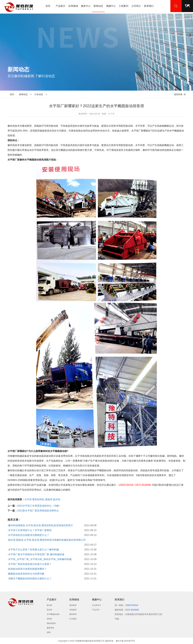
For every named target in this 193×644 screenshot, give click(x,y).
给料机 (49, 619)
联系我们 (149, 6)
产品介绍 (96, 610)
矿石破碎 (73, 619)
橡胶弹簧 (50, 628)
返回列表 (178, 94)
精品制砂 (73, 605)
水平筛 (111, 114)
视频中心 (111, 6)
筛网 (49, 632)
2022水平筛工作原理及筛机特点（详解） (39, 506)
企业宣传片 (96, 605)
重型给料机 (38, 499)
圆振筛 (49, 499)
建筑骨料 (73, 614)
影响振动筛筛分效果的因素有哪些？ (27, 569)
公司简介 (136, 6)
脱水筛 (57, 499)
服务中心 (86, 6)
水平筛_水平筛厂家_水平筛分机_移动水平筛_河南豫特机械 (40, 559)
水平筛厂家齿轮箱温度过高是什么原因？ (30, 564)
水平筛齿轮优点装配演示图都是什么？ (29, 535)
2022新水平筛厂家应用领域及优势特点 (38, 511)
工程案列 (123, 6)
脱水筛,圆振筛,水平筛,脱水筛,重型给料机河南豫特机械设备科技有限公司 (47, 540)
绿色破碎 (73, 610)
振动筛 (49, 605)
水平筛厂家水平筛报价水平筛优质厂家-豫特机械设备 (36, 554)
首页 (48, 6)
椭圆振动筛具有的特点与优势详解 (26, 574)
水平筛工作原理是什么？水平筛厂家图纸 (30, 530)
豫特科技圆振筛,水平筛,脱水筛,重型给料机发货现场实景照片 (40, 525)
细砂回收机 (51, 623)
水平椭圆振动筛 (53, 614)
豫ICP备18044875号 (125, 641)
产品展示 (60, 6)
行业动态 (39, 94)
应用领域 (73, 6)
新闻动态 (98, 8)
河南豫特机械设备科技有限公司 (90, 641)
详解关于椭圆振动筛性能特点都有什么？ (30, 579)
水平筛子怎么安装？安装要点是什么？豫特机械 (33, 550)
